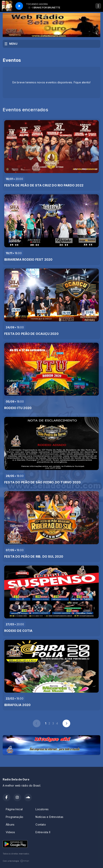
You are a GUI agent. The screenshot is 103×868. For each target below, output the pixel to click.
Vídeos (10, 832)
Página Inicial (14, 809)
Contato (41, 824)
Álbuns (10, 824)
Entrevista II (43, 832)
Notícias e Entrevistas (49, 817)
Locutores (42, 809)
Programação (14, 817)
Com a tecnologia (16, 861)
